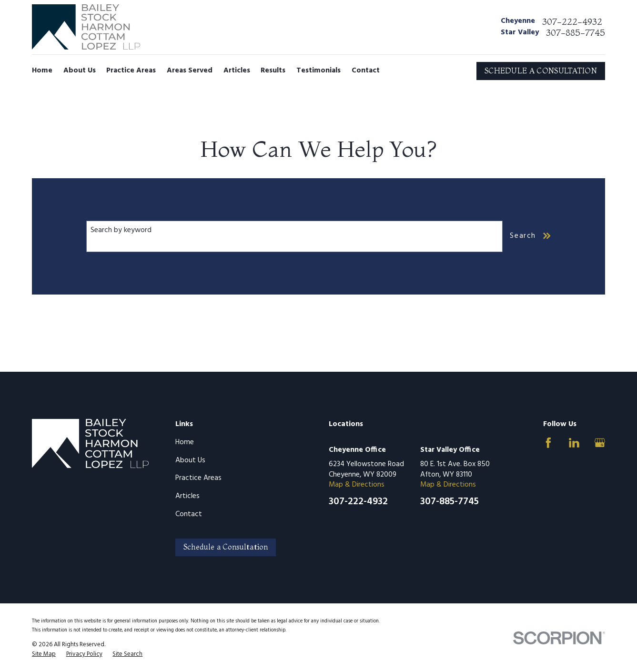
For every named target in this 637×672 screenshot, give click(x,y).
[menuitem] (44, 654)
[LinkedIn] (574, 443)
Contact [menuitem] (366, 71)
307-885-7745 (576, 33)
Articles (187, 496)
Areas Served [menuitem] (190, 71)
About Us (190, 460)
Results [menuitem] (273, 71)
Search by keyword (121, 230)
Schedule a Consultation (226, 547)
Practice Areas (198, 478)
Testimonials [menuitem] (318, 71)
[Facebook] (548, 443)
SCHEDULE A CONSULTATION (541, 71)
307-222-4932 (572, 22)
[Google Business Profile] (600, 443)
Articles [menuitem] (237, 71)
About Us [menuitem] (80, 71)
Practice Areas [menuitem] (131, 71)
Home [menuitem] (42, 71)
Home (185, 442)
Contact (189, 514)
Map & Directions (357, 485)
